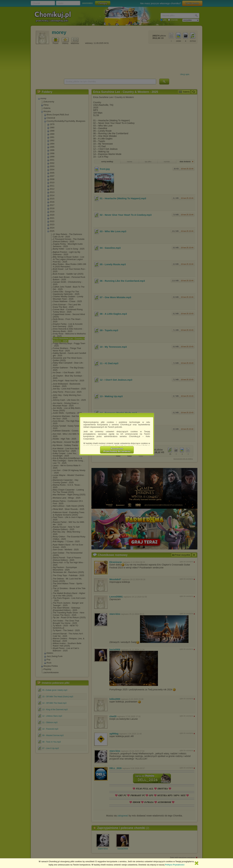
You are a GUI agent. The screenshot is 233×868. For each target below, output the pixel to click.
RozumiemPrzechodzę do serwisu (117, 450)
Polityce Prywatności (175, 865)
